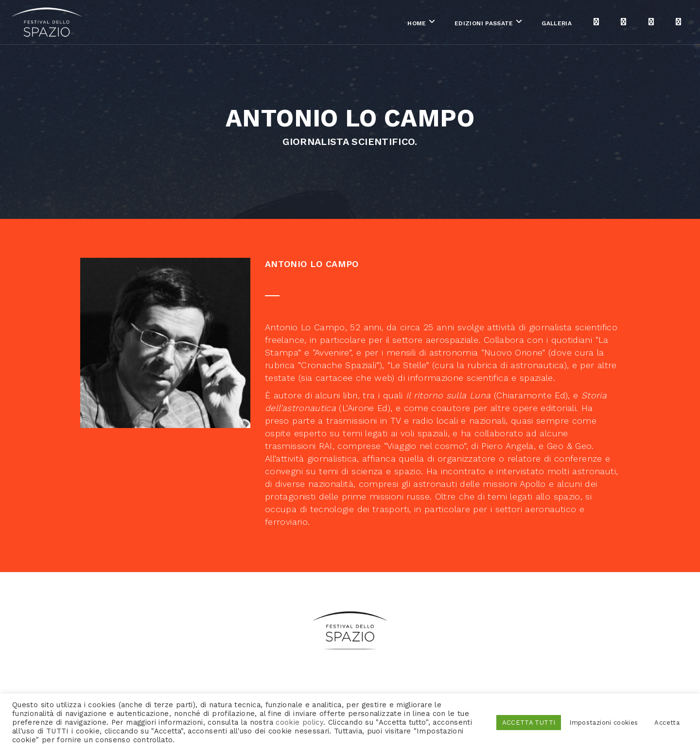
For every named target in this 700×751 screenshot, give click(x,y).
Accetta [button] (667, 723)
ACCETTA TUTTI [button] (529, 723)
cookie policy (299, 722)
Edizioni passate (412, 24)
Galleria (486, 24)
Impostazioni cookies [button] (604, 723)
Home (346, 24)
